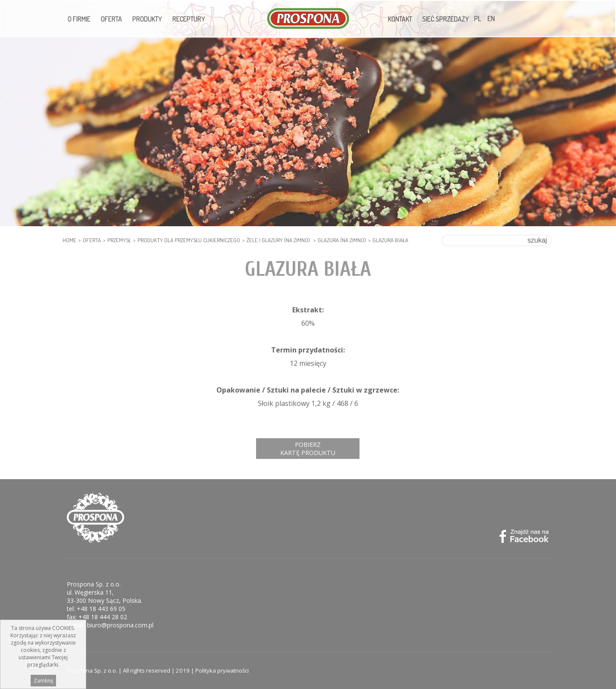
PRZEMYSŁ (119, 240)
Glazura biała (390, 240)
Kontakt (400, 19)
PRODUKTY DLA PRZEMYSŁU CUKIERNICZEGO (189, 240)
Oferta (111, 19)
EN (491, 19)
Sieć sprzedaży (446, 19)
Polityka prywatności (222, 670)
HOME (69, 240)
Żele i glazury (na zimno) (279, 240)
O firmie (79, 19)
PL (478, 19)
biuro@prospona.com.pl (120, 625)
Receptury (189, 19)
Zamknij (43, 681)
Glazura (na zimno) (342, 240)
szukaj (537, 240)
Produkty (147, 19)
